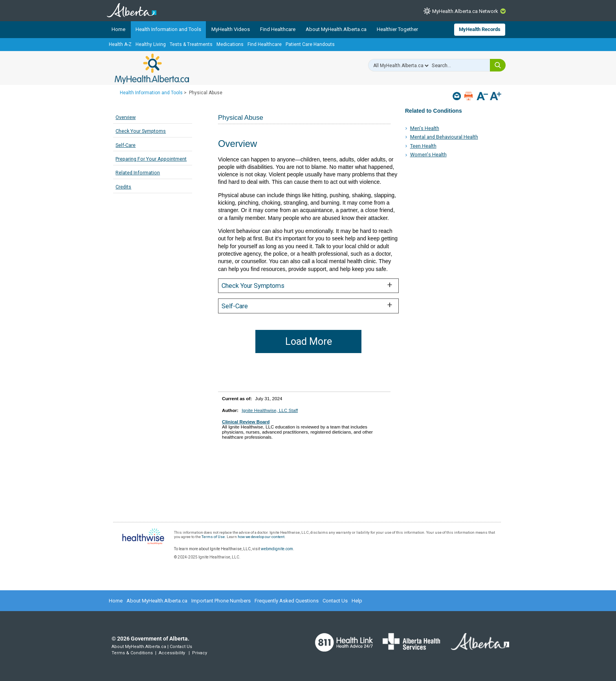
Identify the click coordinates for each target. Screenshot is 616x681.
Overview (126, 117)
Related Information (138, 173)
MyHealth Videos (231, 29)
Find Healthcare (278, 29)
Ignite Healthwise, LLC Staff (270, 410)
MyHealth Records (480, 29)
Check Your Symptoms (141, 131)
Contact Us (335, 601)
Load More (309, 341)
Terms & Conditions (132, 653)
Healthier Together (397, 29)
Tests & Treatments (191, 44)
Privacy (200, 653)
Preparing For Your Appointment (151, 159)
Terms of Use (213, 537)
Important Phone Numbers (221, 601)
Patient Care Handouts (310, 44)
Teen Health (423, 146)
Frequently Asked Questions (287, 601)
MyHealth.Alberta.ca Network (465, 11)
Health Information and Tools (168, 29)
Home (118, 29)
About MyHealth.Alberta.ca (336, 29)
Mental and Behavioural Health (444, 137)
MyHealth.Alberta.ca (152, 69)
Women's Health (428, 155)
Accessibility (172, 653)
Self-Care (126, 145)
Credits (123, 187)
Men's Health (425, 128)
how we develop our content (261, 537)
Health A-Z (120, 44)
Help (357, 601)
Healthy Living (151, 44)
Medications (230, 44)
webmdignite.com (277, 549)
